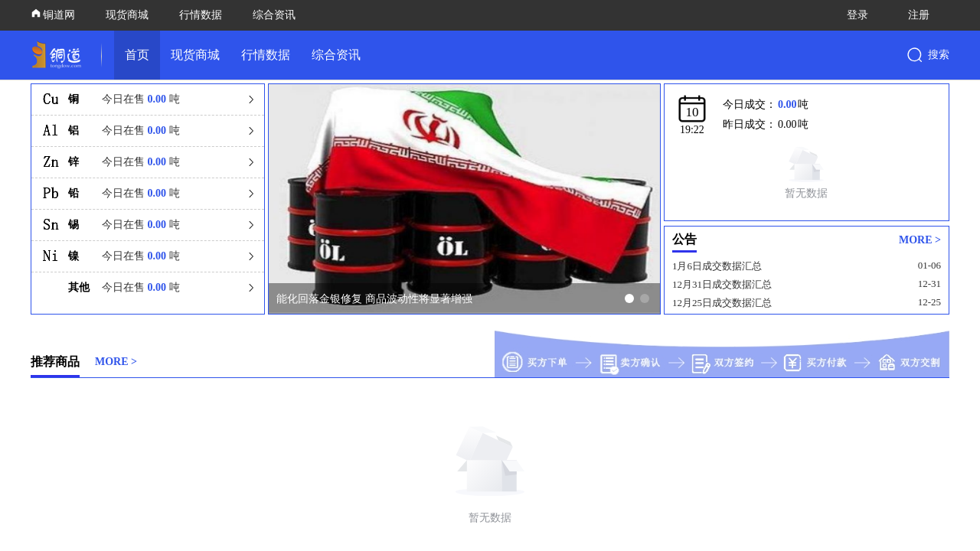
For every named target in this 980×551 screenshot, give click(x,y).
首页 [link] (137, 55)
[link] (60, 55)
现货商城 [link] (195, 55)
